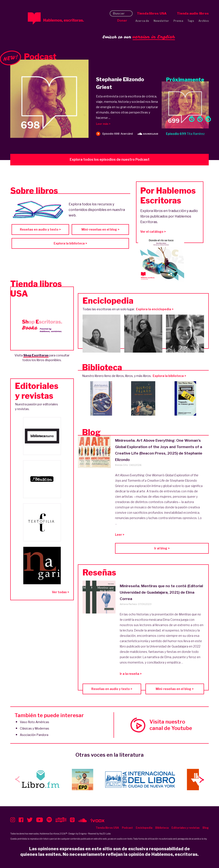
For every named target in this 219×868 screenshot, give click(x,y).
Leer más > (103, 124)
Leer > (120, 535)
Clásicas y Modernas (35, 728)
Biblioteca (162, 828)
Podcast (127, 828)
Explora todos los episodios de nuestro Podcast (110, 160)
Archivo (204, 21)
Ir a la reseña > (131, 674)
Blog (206, 828)
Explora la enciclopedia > (155, 309)
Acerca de (142, 21)
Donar (122, 21)
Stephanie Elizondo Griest (120, 83)
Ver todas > (61, 592)
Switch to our (139, 37)
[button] (201, 780)
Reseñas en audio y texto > (40, 229)
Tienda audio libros (193, 13)
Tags (191, 21)
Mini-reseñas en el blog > (100, 229)
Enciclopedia (144, 828)
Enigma (83, 834)
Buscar (119, 13)
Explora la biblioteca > (70, 243)
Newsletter (161, 21)
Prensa (178, 21)
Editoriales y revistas (186, 828)
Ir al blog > (162, 548)
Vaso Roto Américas (35, 722)
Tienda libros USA (152, 13)
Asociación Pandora (34, 735)
